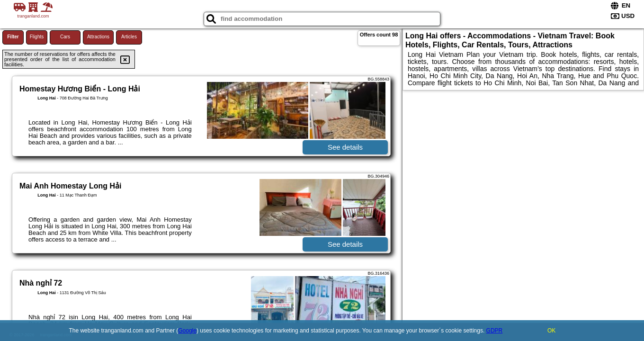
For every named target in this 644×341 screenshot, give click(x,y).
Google (187, 331)
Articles (129, 37)
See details (345, 147)
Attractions (98, 37)
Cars (65, 37)
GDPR (495, 331)
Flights (37, 37)
